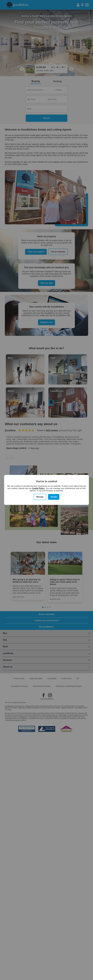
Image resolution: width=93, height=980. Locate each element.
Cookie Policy (38, 488)
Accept (54, 497)
